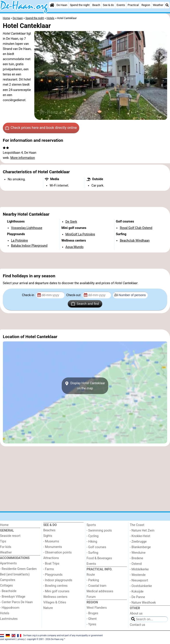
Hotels (5, 613)
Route (91, 575)
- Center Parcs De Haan (16, 602)
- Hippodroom (10, 608)
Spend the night (80, 5)
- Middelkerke (139, 569)
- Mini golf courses (56, 591)
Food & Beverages (99, 558)
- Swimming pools (99, 531)
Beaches (49, 530)
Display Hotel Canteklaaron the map (85, 386)
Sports (91, 525)
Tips (3, 541)
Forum (91, 597)
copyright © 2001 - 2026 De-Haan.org (45, 639)
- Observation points (58, 552)
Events (121, 5)
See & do (108, 5)
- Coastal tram (97, 586)
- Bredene (137, 558)
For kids (6, 547)
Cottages (6, 586)
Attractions (51, 558)
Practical (133, 5)
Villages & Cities (55, 602)
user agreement (8, 639)
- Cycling (93, 536)
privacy (21, 639)
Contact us (138, 625)
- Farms (49, 569)
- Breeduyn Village (13, 597)
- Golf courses (96, 547)
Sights (48, 536)
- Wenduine (138, 553)
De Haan (62, 5)
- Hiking (92, 542)
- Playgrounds (53, 575)
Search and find (85, 304)
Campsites (8, 580)
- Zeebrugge (138, 542)
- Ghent (92, 619)
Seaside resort (10, 536)
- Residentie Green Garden (18, 569)
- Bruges (92, 613)
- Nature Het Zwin (142, 531)
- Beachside (8, 591)
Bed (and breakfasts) (15, 574)
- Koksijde (137, 592)
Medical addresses (100, 591)
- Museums (51, 541)
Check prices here (41, 128)
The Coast (137, 525)
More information (23, 158)
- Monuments (53, 547)
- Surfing (92, 553)
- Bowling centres (56, 586)
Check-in (28, 295)
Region (146, 5)
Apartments (8, 563)
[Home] (52, 5)
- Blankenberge (140, 547)
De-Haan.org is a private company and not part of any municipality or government (63, 635)
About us (136, 613)
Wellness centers (55, 597)
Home (4, 525)
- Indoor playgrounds (58, 580)
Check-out (74, 295)
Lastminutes (9, 619)
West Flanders (97, 608)
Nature (48, 608)
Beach (96, 5)
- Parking (93, 580)
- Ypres (91, 624)
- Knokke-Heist (140, 536)
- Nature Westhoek (143, 603)
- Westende (138, 575)
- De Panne (138, 597)
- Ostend (136, 564)
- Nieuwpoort (139, 580)
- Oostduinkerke (141, 586)
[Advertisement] (85, 199)
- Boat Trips (51, 564)
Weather (158, 5)
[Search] (167, 5)
